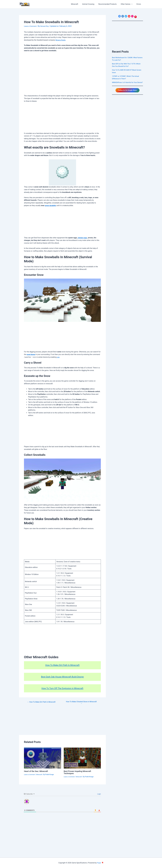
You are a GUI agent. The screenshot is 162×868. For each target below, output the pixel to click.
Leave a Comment (31, 26)
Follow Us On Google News (127, 93)
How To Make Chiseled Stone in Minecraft (81, 703)
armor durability (51, 205)
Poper (99, 863)
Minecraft (40, 774)
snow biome (31, 354)
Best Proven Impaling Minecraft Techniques (78, 772)
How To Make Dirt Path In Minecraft (62, 665)
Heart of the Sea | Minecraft (37, 771)
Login (99, 794)
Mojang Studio (61, 40)
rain (58, 357)
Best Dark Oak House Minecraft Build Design (62, 677)
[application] (133, 4)
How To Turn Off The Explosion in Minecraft (62, 688)
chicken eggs (83, 238)
